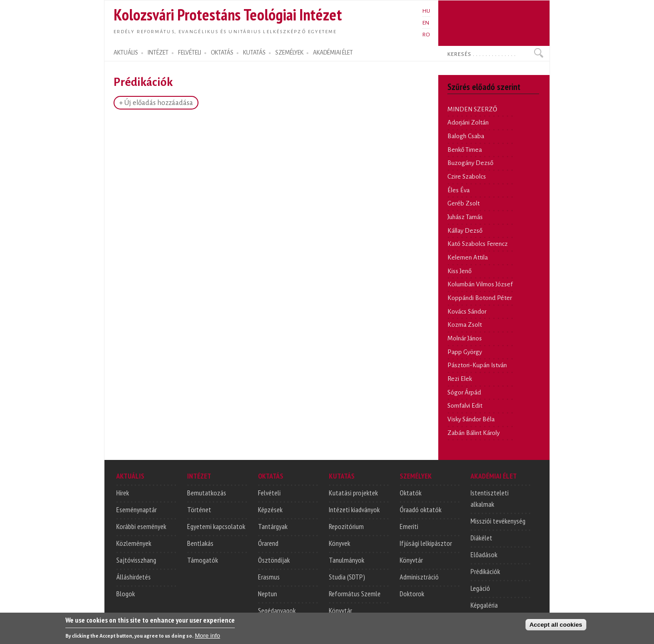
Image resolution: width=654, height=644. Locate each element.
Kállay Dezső (465, 231)
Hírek (123, 493)
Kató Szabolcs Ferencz (478, 244)
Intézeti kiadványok (354, 509)
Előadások (484, 554)
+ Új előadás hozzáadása (156, 103)
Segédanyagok (277, 610)
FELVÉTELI (190, 53)
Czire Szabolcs (467, 177)
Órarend (268, 543)
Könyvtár (340, 610)
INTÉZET (158, 53)
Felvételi (269, 493)
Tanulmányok (347, 560)
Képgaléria (484, 605)
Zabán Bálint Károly (473, 433)
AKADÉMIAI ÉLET (333, 53)
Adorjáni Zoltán (468, 122)
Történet (199, 509)
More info (208, 637)
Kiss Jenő (459, 271)
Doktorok (412, 594)
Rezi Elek (460, 379)
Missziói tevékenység (498, 521)
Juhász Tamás (465, 217)
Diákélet (481, 538)
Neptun (268, 594)
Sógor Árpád (464, 392)
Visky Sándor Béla (471, 419)
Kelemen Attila (468, 257)
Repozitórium (346, 526)
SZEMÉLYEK (289, 53)
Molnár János (465, 338)
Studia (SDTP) (347, 577)
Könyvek (339, 543)
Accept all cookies (556, 627)
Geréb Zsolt (463, 203)
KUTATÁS (254, 53)
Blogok (126, 594)
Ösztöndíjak (274, 560)
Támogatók (203, 560)
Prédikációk (485, 571)
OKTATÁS (222, 53)
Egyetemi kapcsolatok (216, 526)
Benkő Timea (465, 150)
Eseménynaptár (136, 509)
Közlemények (134, 543)
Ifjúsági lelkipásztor (426, 543)
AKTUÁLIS (126, 53)
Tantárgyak (273, 526)
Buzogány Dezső (470, 163)
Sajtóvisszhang (136, 560)
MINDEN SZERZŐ (472, 109)
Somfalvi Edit (465, 406)
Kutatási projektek (353, 493)
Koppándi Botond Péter (480, 298)
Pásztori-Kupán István (477, 365)
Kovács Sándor (467, 312)
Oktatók (411, 493)
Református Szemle (355, 594)
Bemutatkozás (207, 493)
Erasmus (269, 577)
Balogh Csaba (466, 136)
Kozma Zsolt (465, 325)
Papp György (465, 352)
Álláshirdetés (134, 577)
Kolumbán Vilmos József (480, 284)
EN (426, 23)
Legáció (480, 588)
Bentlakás (200, 543)
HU (426, 11)
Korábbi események (141, 526)
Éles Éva (458, 190)
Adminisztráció (419, 577)
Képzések (270, 509)
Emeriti (409, 526)
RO (426, 35)
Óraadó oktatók (421, 509)
